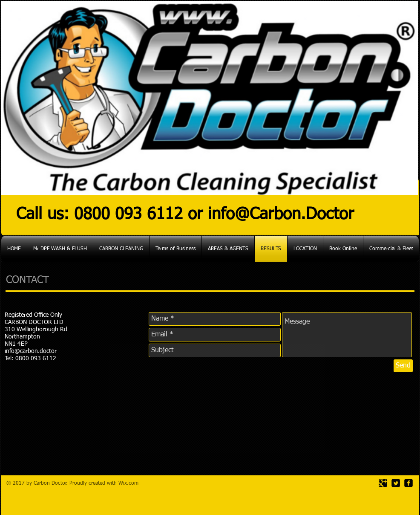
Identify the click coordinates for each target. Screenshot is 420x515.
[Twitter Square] (396, 483)
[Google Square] (383, 483)
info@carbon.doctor (31, 351)
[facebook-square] (408, 483)
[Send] (403, 366)
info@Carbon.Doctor (281, 214)
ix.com (131, 483)
